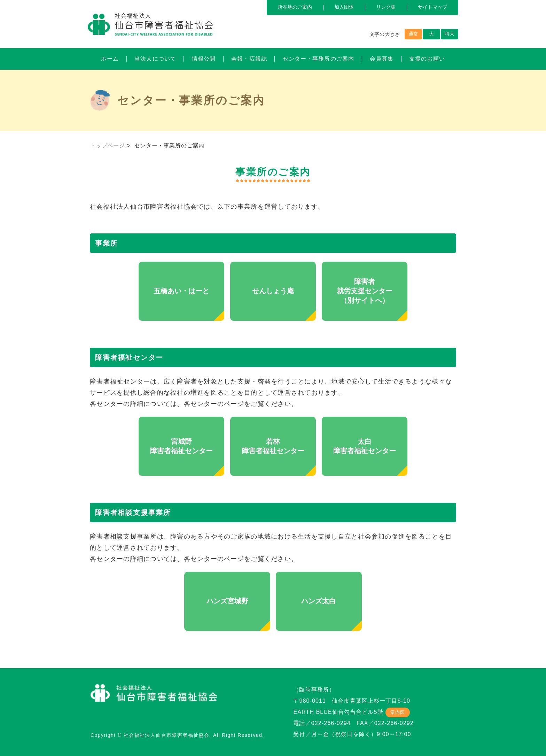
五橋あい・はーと (181, 291)
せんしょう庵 (273, 291)
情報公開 (204, 59)
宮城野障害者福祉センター (181, 446)
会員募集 (382, 59)
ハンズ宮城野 (227, 601)
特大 (450, 34)
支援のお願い (427, 59)
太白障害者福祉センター (365, 446)
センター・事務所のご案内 (318, 59)
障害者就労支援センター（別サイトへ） (365, 291)
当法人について (155, 59)
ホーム (110, 59)
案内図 (398, 712)
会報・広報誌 (249, 59)
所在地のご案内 (295, 7)
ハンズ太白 (319, 601)
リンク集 (386, 7)
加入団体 (344, 7)
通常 (413, 34)
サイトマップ (432, 7)
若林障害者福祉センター (273, 446)
